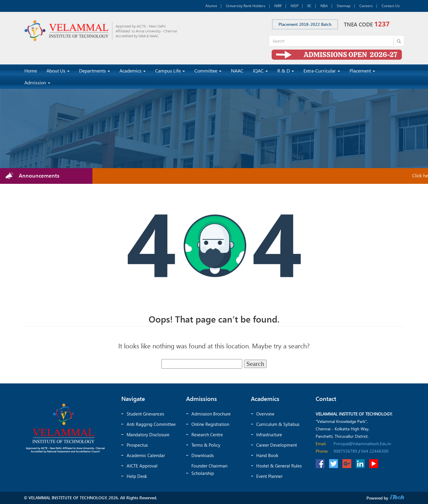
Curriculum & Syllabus (278, 424)
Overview (265, 414)
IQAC (260, 71)
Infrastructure (269, 435)
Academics (133, 71)
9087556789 (345, 451)
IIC (309, 6)
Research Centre (207, 435)
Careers (366, 6)
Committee (208, 71)
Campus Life (170, 71)
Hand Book (267, 455)
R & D (286, 71)
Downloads (203, 455)
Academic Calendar (146, 455)
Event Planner (269, 476)
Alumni (211, 6)
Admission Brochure (211, 414)
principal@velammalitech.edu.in (362, 444)
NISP (295, 6)
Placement (362, 71)
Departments (95, 71)
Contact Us (391, 6)
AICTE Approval (142, 466)
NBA (324, 6)
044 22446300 (375, 451)
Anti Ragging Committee (151, 424)
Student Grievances (145, 414)
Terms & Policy (206, 445)
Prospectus (137, 445)
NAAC (237, 71)
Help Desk (137, 476)
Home (31, 71)
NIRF (278, 6)
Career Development (277, 445)
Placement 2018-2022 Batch (305, 24)
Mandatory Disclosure (148, 435)
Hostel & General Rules (279, 466)
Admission (37, 82)
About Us (58, 71)
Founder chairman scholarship (209, 469)
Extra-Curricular (322, 71)
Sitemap (344, 6)
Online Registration (210, 424)
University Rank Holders (246, 6)
